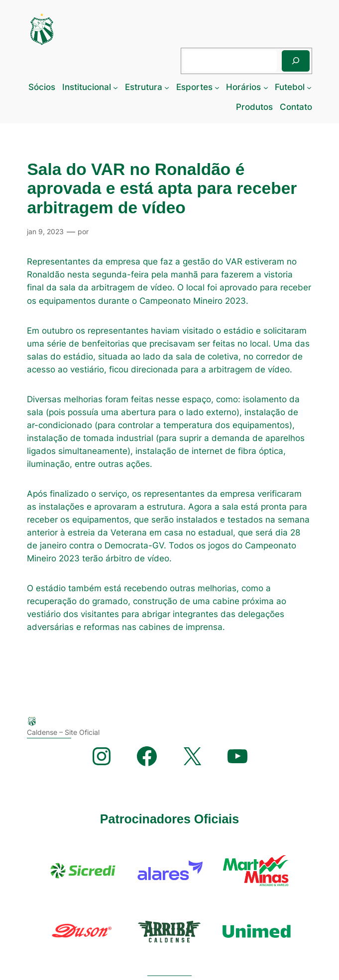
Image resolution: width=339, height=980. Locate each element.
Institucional (87, 87)
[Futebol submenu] (309, 87)
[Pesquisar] (296, 61)
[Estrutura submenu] (167, 87)
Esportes (194, 87)
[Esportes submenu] (217, 87)
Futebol (290, 87)
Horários (243, 87)
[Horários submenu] (266, 87)
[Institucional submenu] (115, 87)
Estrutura (144, 87)
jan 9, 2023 (45, 231)
